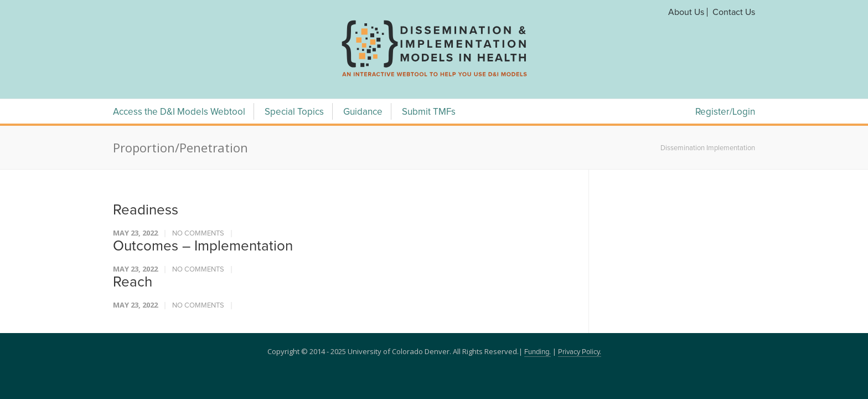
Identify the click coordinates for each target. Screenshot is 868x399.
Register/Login (725, 112)
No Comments (198, 234)
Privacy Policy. (580, 352)
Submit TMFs (429, 112)
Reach (133, 282)
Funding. (538, 352)
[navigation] (434, 76)
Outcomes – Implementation (203, 246)
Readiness (146, 210)
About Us (686, 12)
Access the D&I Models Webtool (179, 112)
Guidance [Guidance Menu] (363, 112)
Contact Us (734, 12)
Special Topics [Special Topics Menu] (294, 112)
